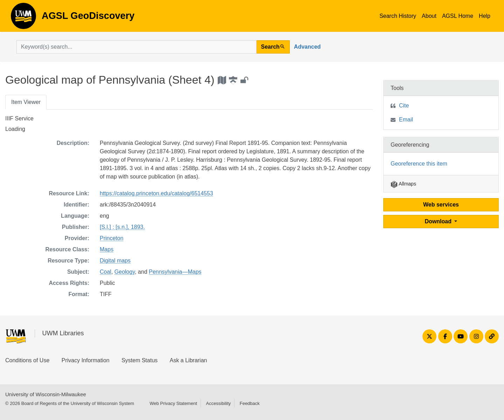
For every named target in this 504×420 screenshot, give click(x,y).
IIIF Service (19, 118)
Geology (125, 272)
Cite (404, 106)
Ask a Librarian (188, 360)
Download (439, 221)
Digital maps (115, 261)
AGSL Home (458, 16)
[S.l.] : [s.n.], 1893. (122, 227)
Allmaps (403, 184)
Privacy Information (86, 360)
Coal (106, 272)
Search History (398, 16)
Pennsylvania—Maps (175, 272)
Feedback (250, 403)
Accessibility (218, 403)
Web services (441, 205)
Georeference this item (419, 164)
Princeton (112, 238)
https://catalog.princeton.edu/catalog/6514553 (156, 193)
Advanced (307, 47)
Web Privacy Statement (173, 403)
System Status (139, 360)
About (429, 16)
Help (485, 16)
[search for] (136, 47)
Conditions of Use (27, 360)
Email (406, 120)
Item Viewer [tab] (26, 102)
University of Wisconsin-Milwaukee (46, 394)
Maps (107, 249)
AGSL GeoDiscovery (23, 18)
